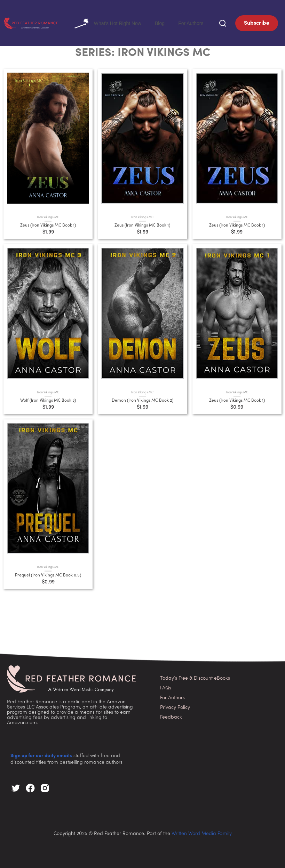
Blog (174, 22)
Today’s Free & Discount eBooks (195, 677)
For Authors (196, 22)
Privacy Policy (175, 706)
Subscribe (257, 23)
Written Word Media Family (202, 833)
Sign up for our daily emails (41, 755)
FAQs (166, 687)
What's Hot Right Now (132, 23)
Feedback (171, 716)
